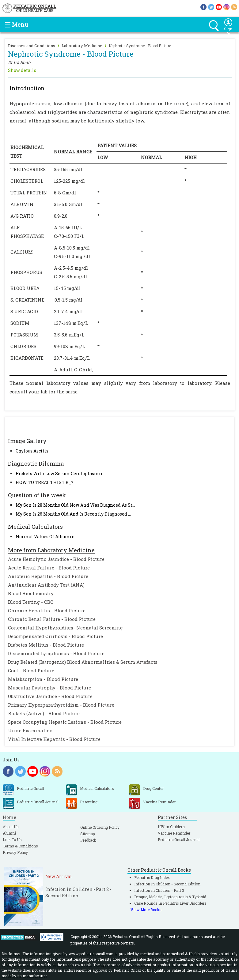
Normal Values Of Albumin (45, 537)
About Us (11, 827)
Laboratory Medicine (82, 46)
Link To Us (12, 839)
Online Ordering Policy (100, 827)
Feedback (88, 840)
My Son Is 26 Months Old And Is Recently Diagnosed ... (73, 514)
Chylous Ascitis (32, 451)
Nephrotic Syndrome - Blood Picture (140, 46)
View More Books (146, 910)
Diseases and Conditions (32, 46)
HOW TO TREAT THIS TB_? (44, 482)
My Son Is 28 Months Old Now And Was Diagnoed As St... (75, 505)
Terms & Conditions (20, 846)
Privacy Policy (15, 852)
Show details (22, 70)
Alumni (9, 833)
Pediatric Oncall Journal (179, 839)
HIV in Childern (171, 827)
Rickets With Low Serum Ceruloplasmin (60, 473)
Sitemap (87, 834)
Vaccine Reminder (174, 833)
